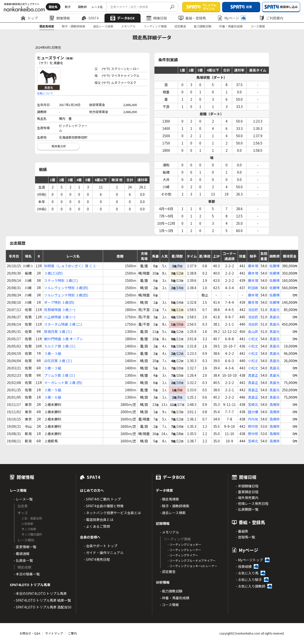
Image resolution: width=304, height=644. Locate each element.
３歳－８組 (53, 397)
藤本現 (253, 266)
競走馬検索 (47, 26)
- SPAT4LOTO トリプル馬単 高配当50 (43, 607)
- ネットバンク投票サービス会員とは (112, 513)
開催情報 (60, 18)
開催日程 (157, 18)
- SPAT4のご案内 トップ (102, 499)
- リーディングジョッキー (184, 544)
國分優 (253, 412)
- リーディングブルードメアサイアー (192, 560)
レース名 (97, 7)
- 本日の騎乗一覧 (27, 574)
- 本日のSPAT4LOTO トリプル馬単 (40, 593)
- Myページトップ (249, 560)
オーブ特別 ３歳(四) (59, 302)
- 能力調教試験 (171, 591)
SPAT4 (90, 18)
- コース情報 (169, 605)
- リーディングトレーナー (184, 550)
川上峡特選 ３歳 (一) (60, 317)
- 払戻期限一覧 (247, 509)
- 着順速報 (22, 554)
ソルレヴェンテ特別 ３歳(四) (66, 288)
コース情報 (258, 26)
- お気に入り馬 (247, 573)
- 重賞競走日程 (247, 492)
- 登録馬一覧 (245, 537)
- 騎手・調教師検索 (175, 506)
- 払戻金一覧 (23, 560)
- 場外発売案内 (247, 498)
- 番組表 (242, 531)
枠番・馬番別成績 (231, 26)
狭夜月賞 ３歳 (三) (58, 331)
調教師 (82, 7)
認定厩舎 (180, 26)
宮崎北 (253, 404)
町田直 (253, 288)
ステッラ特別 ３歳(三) (61, 280)
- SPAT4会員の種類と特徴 (104, 506)
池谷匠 (253, 310)
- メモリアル (169, 532)
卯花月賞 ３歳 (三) (58, 361)
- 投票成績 (244, 566)
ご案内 (72, 633)
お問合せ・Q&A (30, 633)
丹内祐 (253, 419)
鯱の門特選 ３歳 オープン (63, 339)
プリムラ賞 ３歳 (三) (60, 375)
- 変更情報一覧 (25, 547)
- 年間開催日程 (247, 486)
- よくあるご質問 (97, 526)
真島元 (275, 310)
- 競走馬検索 (169, 499)
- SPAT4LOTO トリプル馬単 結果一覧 (42, 600)
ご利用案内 (271, 18)
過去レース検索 (103, 26)
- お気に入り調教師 (251, 586)
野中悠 (253, 426)
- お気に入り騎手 (249, 580)
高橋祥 (275, 404)
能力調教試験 (203, 26)
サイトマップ (54, 633)
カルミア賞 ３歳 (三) (60, 346)
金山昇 (253, 331)
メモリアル (128, 26)
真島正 (253, 375)
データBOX (123, 18)
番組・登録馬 (192, 18)
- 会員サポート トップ (101, 546)
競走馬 (53, 7)
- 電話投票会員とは (99, 519)
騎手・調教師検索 (74, 26)
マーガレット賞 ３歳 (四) (63, 383)
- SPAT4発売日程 (97, 559)
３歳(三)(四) (53, 273)
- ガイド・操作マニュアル (104, 553)
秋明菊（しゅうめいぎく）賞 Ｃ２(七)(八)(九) (70, 266)
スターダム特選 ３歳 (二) (63, 324)
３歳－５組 (53, 390)
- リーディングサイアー (183, 555)
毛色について (45, 93)
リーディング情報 (155, 26)
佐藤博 (275, 266)
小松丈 (253, 339)
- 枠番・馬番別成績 (175, 598)
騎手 (68, 7)
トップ (29, 18)
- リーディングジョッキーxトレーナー (192, 566)
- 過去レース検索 (173, 513)
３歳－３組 (53, 353)
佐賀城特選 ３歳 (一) (60, 310)
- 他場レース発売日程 (252, 503)
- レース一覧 (23, 499)
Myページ (232, 18)
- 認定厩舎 (168, 572)
